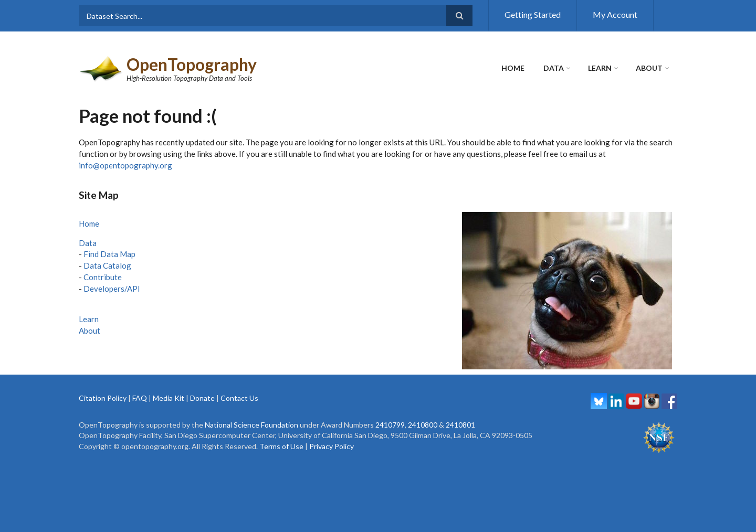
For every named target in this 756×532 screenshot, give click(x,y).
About (649, 68)
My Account (615, 14)
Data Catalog (107, 265)
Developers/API (112, 289)
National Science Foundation (251, 425)
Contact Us (239, 398)
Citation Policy (103, 398)
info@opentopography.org (125, 165)
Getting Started (533, 14)
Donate (202, 398)
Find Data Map (109, 254)
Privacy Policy (332, 446)
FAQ (140, 398)
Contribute (103, 277)
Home (513, 68)
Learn (600, 68)
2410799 (390, 425)
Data (554, 68)
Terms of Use (281, 446)
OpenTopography (192, 64)
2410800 (423, 425)
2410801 (460, 425)
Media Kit (169, 398)
